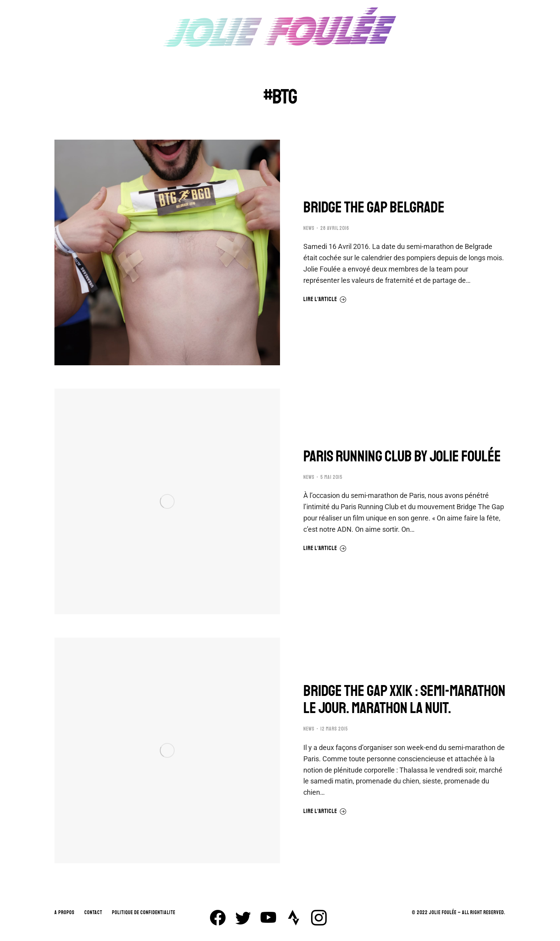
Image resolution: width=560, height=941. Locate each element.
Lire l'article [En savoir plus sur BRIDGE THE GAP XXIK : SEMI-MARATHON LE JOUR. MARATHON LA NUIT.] (325, 811)
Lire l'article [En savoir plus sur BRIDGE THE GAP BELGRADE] (325, 300)
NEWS (309, 228)
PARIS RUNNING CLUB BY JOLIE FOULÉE (402, 456)
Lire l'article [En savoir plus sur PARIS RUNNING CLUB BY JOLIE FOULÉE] (325, 548)
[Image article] (167, 252)
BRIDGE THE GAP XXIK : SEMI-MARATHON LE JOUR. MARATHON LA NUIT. (404, 699)
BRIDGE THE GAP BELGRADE (374, 207)
